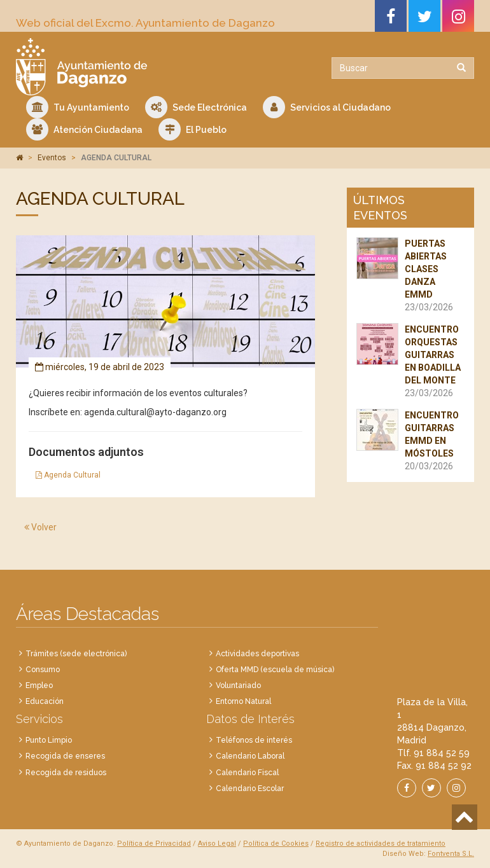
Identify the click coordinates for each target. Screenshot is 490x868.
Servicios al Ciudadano (327, 107)
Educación (45, 701)
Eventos (52, 158)
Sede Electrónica (196, 107)
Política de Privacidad (154, 844)
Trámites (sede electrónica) (76, 654)
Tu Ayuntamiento (78, 107)
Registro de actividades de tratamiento (381, 844)
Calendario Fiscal (247, 773)
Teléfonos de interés (254, 740)
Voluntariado (238, 685)
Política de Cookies (276, 844)
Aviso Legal (217, 844)
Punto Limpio (49, 740)
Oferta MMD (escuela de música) (275, 670)
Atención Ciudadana (84, 129)
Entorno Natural (243, 701)
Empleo (39, 685)
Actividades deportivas (257, 654)
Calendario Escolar (250, 789)
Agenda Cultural (68, 475)
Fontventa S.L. (451, 854)
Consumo (43, 670)
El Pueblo (192, 129)
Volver (40, 527)
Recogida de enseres (65, 756)
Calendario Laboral (250, 756)
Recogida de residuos (66, 773)
